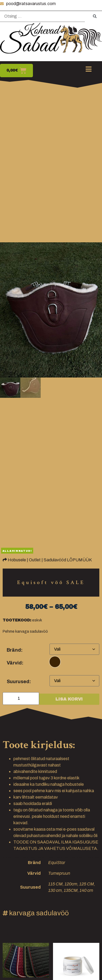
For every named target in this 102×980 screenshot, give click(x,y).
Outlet (35, 560)
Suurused (18, 682)
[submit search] (95, 16)
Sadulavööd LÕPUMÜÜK (68, 560)
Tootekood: (17, 620)
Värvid (14, 663)
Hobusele (17, 560)
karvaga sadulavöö (39, 913)
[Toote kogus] (21, 699)
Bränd (14, 650)
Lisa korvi (69, 699)
